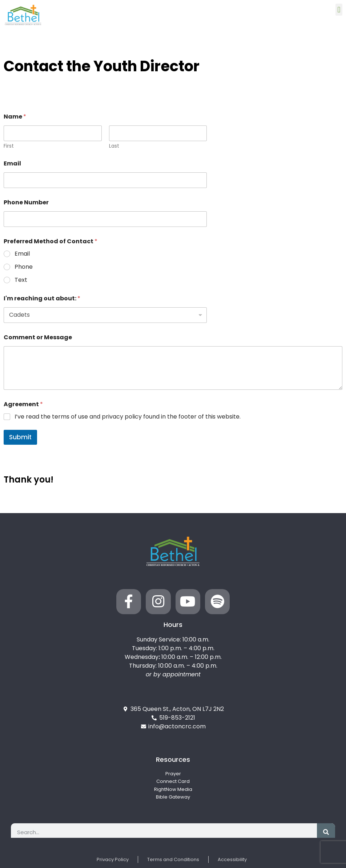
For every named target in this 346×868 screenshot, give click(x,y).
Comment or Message (38, 337)
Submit (20, 437)
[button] (339, 10)
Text (21, 280)
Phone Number (26, 202)
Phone (24, 267)
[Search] (326, 832)
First (9, 146)
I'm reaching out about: (42, 298)
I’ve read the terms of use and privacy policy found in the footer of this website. (128, 417)
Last (114, 146)
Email (12, 163)
